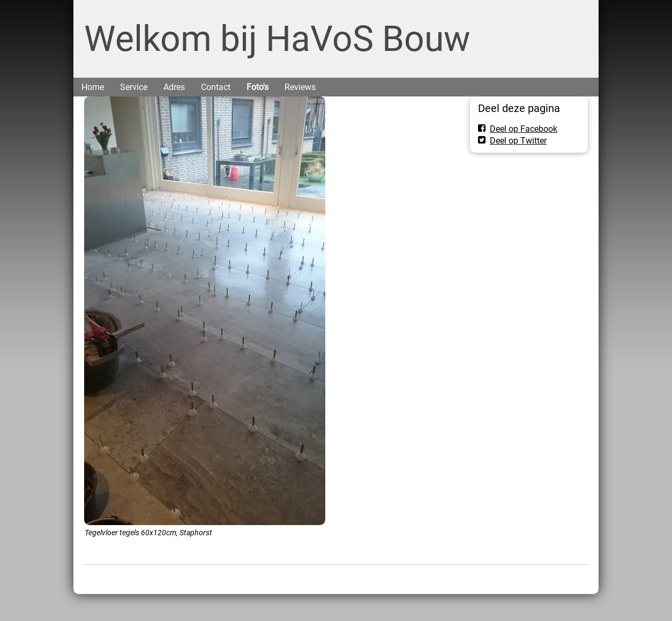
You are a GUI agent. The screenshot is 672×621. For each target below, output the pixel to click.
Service (134, 87)
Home (93, 87)
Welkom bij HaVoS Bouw (277, 39)
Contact (216, 87)
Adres (174, 87)
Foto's (257, 87)
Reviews (300, 87)
